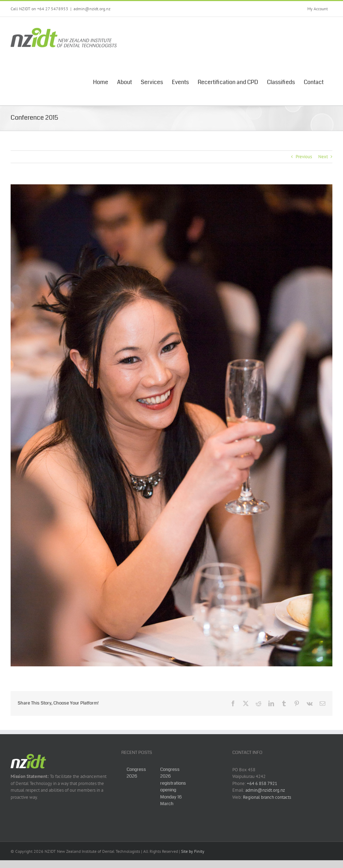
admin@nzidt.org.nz (92, 9)
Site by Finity (193, 851)
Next (323, 157)
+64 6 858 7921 (262, 783)
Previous (304, 157)
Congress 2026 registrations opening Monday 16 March (173, 787)
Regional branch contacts (267, 797)
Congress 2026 (136, 773)
